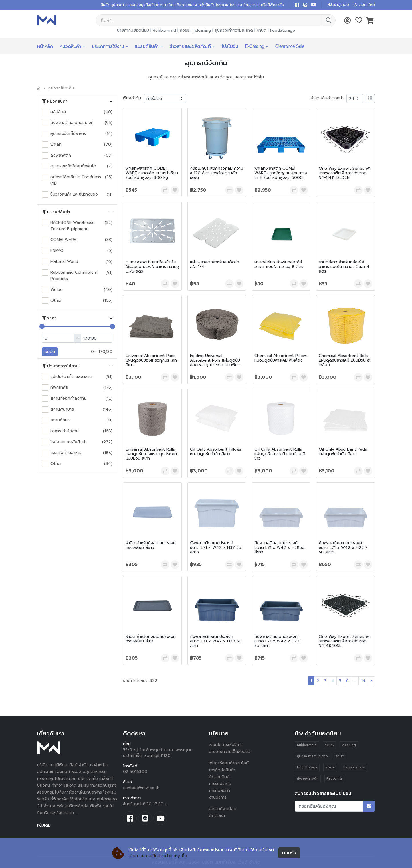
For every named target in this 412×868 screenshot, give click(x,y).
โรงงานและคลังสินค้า (69, 442)
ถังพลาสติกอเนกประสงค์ (72, 123)
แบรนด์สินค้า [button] (56, 212)
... (355, 681)
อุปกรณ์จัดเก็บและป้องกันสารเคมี (76, 180)
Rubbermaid (164, 30)
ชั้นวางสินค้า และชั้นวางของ (74, 194)
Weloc (56, 290)
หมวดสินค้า (70, 46)
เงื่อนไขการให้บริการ (226, 745)
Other (56, 300)
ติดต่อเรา (217, 816)
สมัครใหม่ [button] (364, 5)
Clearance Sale (290, 46)
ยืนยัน (50, 352)
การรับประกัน (220, 784)
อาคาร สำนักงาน (65, 431)
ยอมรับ (289, 853)
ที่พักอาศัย (59, 387)
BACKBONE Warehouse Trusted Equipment (73, 226)
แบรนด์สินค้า (147, 46)
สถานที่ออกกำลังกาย (68, 398)
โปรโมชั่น (230, 46)
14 (363, 681)
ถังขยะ (185, 30)
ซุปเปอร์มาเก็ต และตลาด (71, 377)
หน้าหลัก (45, 46)
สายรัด (330, 767)
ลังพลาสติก (61, 155)
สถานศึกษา (60, 420)
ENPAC (57, 251)
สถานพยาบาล (62, 409)
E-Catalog (254, 46)
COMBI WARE (63, 240)
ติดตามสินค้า (220, 777)
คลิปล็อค (58, 112)
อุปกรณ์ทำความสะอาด (234, 30)
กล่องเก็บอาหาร (354, 767)
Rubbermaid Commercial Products (74, 276)
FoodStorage (283, 30)
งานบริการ (218, 797)
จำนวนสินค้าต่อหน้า (327, 98)
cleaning (203, 30)
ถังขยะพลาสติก (308, 779)
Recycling (334, 779)
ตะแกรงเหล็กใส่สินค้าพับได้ (73, 166)
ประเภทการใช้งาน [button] (60, 366)
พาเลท (56, 144)
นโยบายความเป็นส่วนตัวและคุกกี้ (158, 856)
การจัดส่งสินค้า (222, 770)
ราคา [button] (49, 318)
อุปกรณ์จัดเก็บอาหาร (68, 134)
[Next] (371, 681)
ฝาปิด (262, 30)
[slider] (42, 326)
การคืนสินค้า (219, 791)
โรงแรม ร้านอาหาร (66, 453)
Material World (64, 262)
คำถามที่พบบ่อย (223, 809)
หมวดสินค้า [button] (55, 101)
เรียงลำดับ (132, 98)
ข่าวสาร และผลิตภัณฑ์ (190, 46)
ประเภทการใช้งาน (108, 46)
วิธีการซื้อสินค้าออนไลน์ (229, 763)
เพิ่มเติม (44, 825)
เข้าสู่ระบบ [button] (338, 5)
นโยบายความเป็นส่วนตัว (230, 752)
